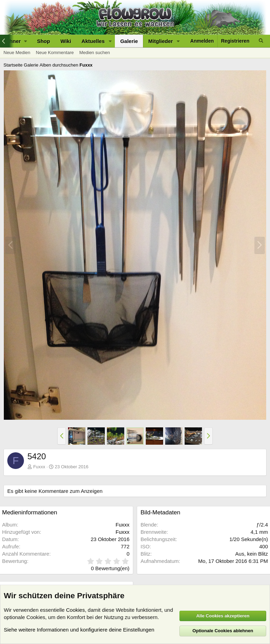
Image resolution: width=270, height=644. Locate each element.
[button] (110, 41)
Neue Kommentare (55, 53)
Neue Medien (17, 53)
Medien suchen (94, 53)
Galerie (129, 41)
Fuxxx (39, 467)
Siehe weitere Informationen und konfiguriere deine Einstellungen (79, 630)
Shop (44, 41)
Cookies (75, 610)
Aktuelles (93, 41)
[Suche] (261, 41)
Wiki (66, 41)
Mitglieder (161, 41)
